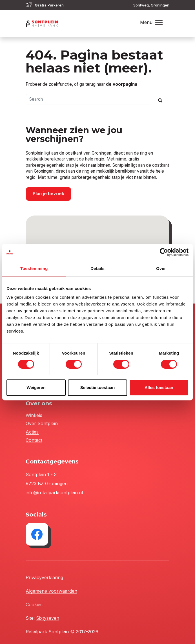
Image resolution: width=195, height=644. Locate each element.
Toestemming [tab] (34, 268)
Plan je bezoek (48, 194)
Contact (34, 440)
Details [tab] (97, 268)
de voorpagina (122, 84)
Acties (32, 432)
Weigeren (36, 387)
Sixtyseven (48, 618)
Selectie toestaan (98, 387)
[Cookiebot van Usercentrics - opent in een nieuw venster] (164, 252)
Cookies (34, 605)
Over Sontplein (42, 423)
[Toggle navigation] (159, 22)
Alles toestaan (159, 387)
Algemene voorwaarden (51, 591)
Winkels (34, 415)
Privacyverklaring (44, 577)
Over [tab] (161, 268)
